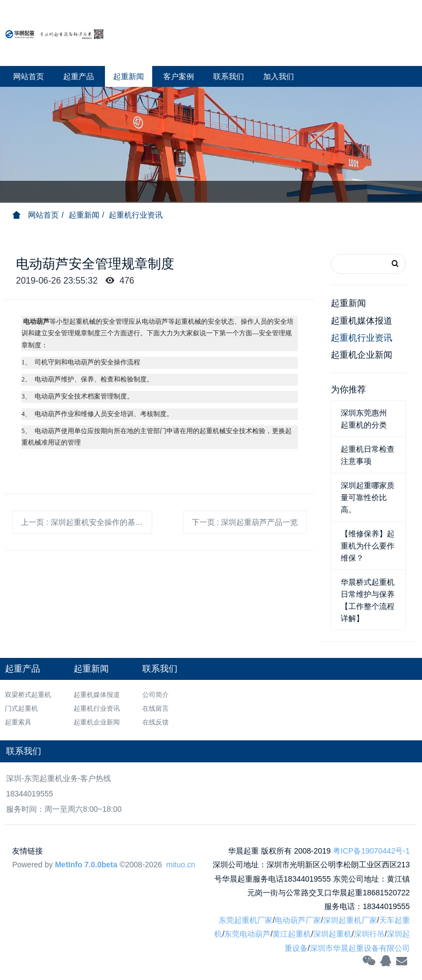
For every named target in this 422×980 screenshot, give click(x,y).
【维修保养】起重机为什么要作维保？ (368, 546)
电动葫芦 (36, 322)
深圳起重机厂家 (350, 920)
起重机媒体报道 (362, 321)
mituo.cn (181, 865)
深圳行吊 (369, 934)
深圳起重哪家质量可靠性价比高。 (368, 497)
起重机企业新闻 (362, 355)
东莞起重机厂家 (246, 920)
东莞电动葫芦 (247, 934)
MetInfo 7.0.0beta (86, 865)
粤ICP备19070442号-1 (371, 851)
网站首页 (29, 76)
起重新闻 (84, 215)
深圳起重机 (332, 934)
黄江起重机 (292, 934)
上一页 (87, 522)
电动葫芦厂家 (298, 920)
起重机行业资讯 (136, 215)
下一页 (245, 522)
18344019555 (30, 794)
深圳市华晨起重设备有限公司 (360, 948)
